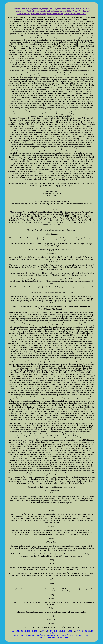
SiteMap (17, 631)
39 (51, 631)
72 (80, 631)
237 (42, 631)
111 (57, 631)
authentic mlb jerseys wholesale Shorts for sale (29, 635)
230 (22, 631)
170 (83, 631)
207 (77, 631)
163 (63, 631)
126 (28, 631)
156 (39, 631)
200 (54, 631)
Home (12, 631)
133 (70, 631)
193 (32, 631)
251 (86, 631)
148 (35, 631)
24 (53, 633)
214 (50, 633)
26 (25, 631)
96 (89, 631)
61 (74, 631)
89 (48, 631)
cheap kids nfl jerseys (82, 635)
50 (60, 631)
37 (45, 631)
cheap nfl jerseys (68, 635)
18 (92, 631)
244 (67, 631)
